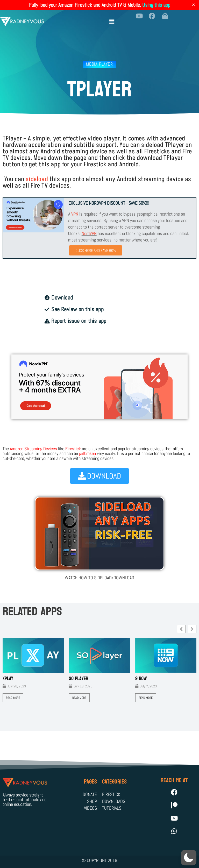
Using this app (156, 5)
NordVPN (89, 233)
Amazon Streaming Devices (33, 449)
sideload (37, 179)
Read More (13, 698)
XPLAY (8, 679)
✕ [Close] (193, 5)
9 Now (141, 679)
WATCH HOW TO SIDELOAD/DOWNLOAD (99, 578)
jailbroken (87, 453)
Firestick (73, 449)
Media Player (99, 64)
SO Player (79, 679)
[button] (112, 19)
